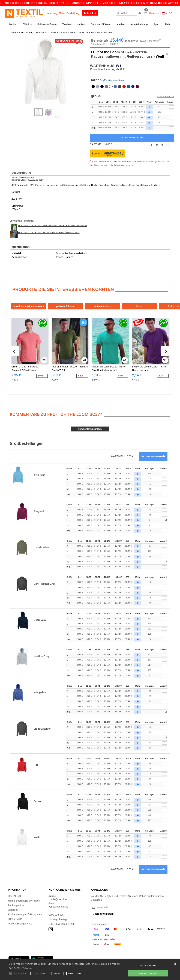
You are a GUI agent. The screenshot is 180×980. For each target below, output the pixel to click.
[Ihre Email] (109, 907)
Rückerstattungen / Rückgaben (25, 914)
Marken (13, 24)
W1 (119, 65)
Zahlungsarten (16, 905)
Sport (157, 24)
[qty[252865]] (172, 117)
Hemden (120, 24)
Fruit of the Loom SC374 (23, 177)
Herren (141, 306)
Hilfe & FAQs (15, 918)
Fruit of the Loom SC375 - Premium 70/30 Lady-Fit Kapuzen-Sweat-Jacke (53, 225)
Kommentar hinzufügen (90, 428)
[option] (49, 71)
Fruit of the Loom (105, 51)
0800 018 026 (56, 914)
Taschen (67, 24)
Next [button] (51, 75)
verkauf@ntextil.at (58, 906)
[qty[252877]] (172, 127)
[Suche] (126, 13)
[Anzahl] (165, 473)
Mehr (168, 24)
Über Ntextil (14, 895)
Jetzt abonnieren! (103, 913)
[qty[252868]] (172, 112)
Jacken (81, 24)
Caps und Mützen (100, 24)
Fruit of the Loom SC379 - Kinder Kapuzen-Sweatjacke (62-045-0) (49, 232)
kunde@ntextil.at (58, 899)
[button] (140, 13)
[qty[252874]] (172, 122)
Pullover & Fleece (47, 24)
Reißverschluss (103, 306)
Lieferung (52, 13)
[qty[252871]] (172, 106)
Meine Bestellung (69, 13)
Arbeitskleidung (139, 24)
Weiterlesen (28, 968)
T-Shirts (27, 24)
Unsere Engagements (20, 923)
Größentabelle (166, 96)
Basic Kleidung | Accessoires (28, 306)
